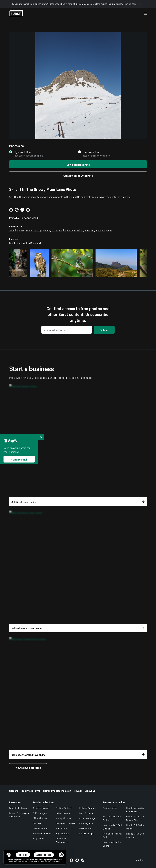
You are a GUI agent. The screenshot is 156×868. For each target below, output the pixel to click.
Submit (104, 330)
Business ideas (110, 808)
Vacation (89, 230)
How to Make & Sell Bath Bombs (136, 810)
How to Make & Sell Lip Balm (112, 827)
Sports (21, 230)
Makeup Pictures (87, 808)
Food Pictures (86, 813)
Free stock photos (18, 808)
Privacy (78, 790)
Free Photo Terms (31, 790)
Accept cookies (44, 855)
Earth (70, 230)
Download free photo (78, 164)
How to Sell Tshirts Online (112, 844)
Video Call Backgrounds (62, 840)
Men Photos (62, 828)
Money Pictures (63, 818)
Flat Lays (37, 823)
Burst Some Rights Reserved (25, 243)
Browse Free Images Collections (19, 815)
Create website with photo (78, 175)
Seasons (100, 230)
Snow (109, 230)
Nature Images (63, 813)
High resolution (22, 152)
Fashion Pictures (64, 808)
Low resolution (91, 152)
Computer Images (88, 818)
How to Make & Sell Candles (136, 835)
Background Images (65, 823)
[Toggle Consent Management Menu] (9, 855)
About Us (90, 790)
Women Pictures (41, 828)
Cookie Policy (55, 861)
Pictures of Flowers (42, 833)
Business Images (41, 808)
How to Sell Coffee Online (135, 827)
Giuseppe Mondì (29, 217)
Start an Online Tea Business (112, 818)
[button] (9, 855)
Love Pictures (86, 828)
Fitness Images (87, 833)
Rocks (62, 230)
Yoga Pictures (63, 833)
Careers (14, 790)
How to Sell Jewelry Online (113, 835)
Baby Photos (39, 838)
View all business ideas (28, 767)
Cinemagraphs (86, 823)
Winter (47, 230)
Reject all (23, 855)
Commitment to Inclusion (57, 790)
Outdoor (79, 230)
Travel (12, 230)
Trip (39, 230)
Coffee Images (40, 813)
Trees (55, 230)
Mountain (31, 230)
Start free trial (19, 459)
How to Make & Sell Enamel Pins (136, 818)
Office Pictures (40, 818)
